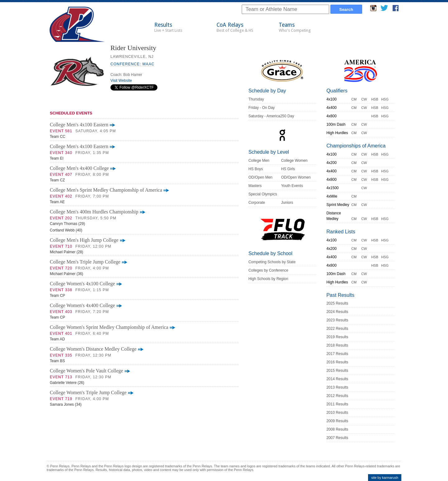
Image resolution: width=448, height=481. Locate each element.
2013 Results (337, 387)
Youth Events (292, 186)
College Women (294, 161)
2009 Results (337, 421)
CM (354, 99)
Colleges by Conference (268, 270)
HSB (375, 99)
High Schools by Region (268, 279)
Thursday (256, 99)
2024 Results (337, 312)
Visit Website (121, 81)
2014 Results (337, 379)
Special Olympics (263, 194)
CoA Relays (235, 27)
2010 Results (337, 413)
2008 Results (337, 429)
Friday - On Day (261, 108)
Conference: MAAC (132, 64)
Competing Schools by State (272, 262)
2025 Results (337, 303)
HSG (385, 99)
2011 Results (337, 404)
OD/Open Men (260, 177)
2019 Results (337, 337)
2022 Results (337, 329)
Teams (295, 27)
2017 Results (337, 354)
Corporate (257, 203)
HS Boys (256, 169)
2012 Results (337, 396)
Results (168, 27)
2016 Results (337, 362)
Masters (255, 186)
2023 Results (337, 320)
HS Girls (288, 169)
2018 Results (337, 345)
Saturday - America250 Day (271, 116)
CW (364, 99)
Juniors (287, 203)
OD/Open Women (296, 177)
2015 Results (337, 371)
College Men (259, 161)
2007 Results (337, 438)
